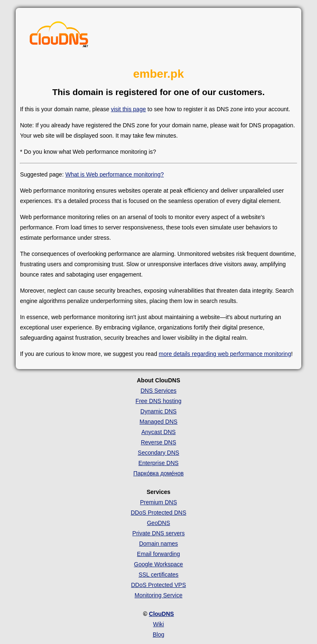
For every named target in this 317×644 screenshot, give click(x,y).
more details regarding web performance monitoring (225, 354)
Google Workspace (159, 564)
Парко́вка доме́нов (158, 473)
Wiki (158, 624)
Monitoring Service (158, 595)
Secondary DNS (158, 453)
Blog (158, 634)
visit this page (129, 109)
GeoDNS (158, 523)
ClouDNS (162, 614)
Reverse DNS (158, 442)
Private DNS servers (159, 533)
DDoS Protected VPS (158, 585)
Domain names (158, 544)
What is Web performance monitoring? (115, 174)
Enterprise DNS (158, 463)
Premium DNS (158, 502)
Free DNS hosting (158, 401)
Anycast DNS (158, 432)
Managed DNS (158, 422)
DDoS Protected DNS (159, 513)
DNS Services (158, 391)
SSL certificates (159, 575)
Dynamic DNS (158, 411)
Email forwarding (158, 554)
